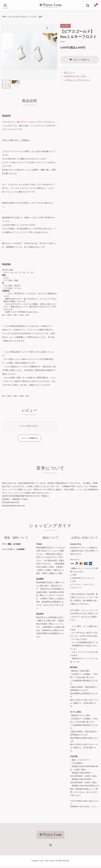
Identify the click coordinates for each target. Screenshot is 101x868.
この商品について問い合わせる (77, 80)
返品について (69, 73)
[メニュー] (5, 5)
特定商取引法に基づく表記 (75, 76)
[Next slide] (53, 51)
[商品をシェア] (50, 28)
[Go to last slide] (6, 51)
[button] (6, 84)
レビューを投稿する (30, 438)
